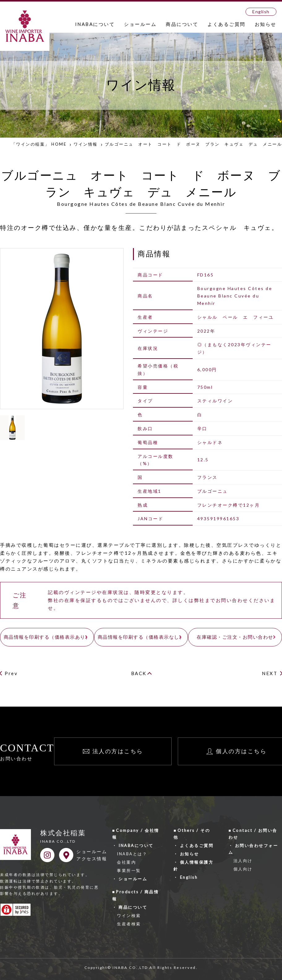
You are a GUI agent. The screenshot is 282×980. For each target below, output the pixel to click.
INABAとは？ (132, 854)
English (261, 12)
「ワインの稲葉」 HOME (39, 144)
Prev (11, 673)
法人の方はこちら (118, 751)
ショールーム (140, 24)
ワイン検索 (129, 916)
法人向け (243, 861)
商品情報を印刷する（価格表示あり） (47, 637)
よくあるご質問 (226, 24)
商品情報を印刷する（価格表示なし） (141, 637)
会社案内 (126, 862)
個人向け (243, 869)
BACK (139, 673)
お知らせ (266, 24)
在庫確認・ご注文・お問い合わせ (235, 637)
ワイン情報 (86, 144)
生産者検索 (129, 924)
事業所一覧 (129, 870)
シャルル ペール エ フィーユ (236, 317)
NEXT (270, 673)
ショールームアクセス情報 (92, 855)
